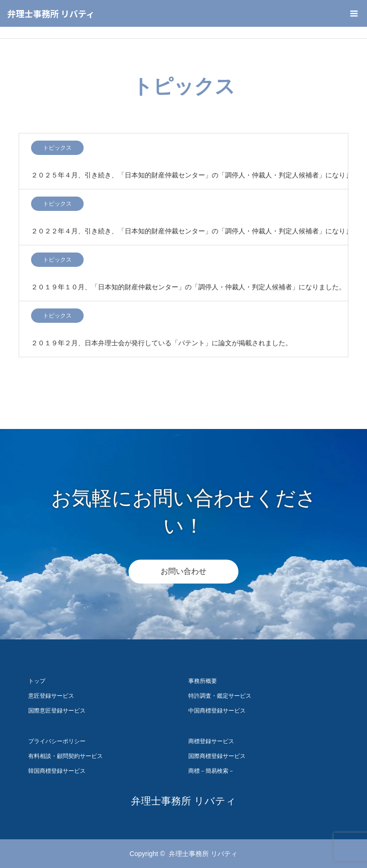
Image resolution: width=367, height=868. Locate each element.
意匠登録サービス (51, 696)
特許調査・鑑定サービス (220, 696)
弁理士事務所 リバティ (51, 13)
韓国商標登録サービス (57, 771)
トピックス (57, 148)
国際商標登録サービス (217, 756)
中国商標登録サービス (217, 711)
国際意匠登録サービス (57, 711)
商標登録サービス (211, 741)
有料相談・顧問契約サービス (65, 756)
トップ (37, 681)
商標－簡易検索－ (211, 771)
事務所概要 (203, 681)
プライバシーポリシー (57, 741)
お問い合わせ (183, 571)
